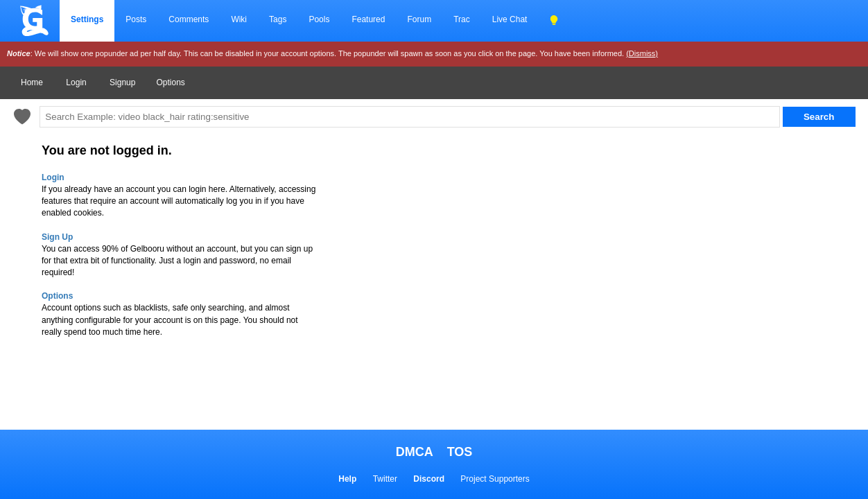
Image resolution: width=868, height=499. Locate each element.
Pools (319, 19)
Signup (122, 82)
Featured (368, 19)
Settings (87, 19)
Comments (189, 19)
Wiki (239, 19)
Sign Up (57, 237)
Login (76, 82)
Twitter (385, 479)
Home (32, 82)
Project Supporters (495, 479)
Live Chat (510, 19)
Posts (136, 19)
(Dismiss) (642, 53)
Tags (278, 19)
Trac (462, 19)
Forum (419, 19)
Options (170, 82)
